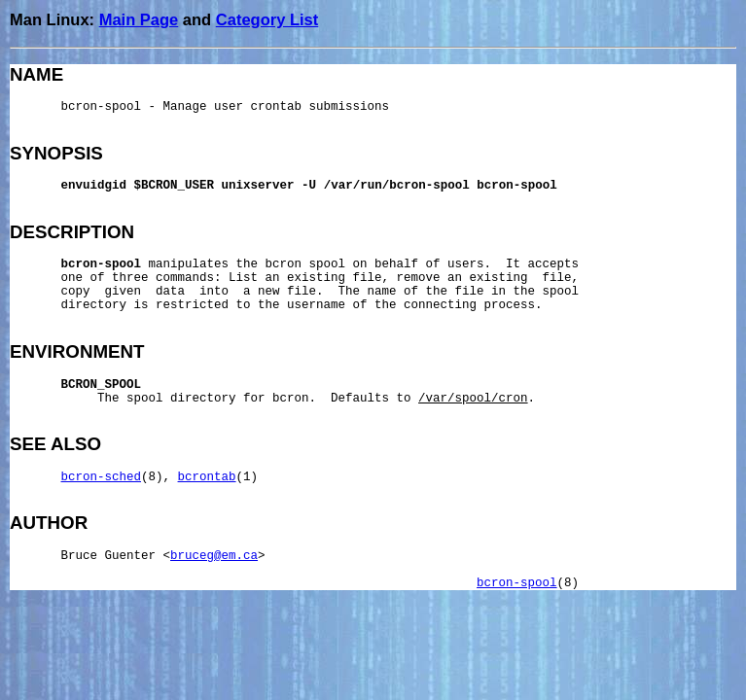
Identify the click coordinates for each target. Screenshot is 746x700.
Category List (267, 19)
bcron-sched (102, 477)
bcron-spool (517, 583)
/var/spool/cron (473, 399)
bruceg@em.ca (214, 556)
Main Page (139, 19)
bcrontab (207, 477)
